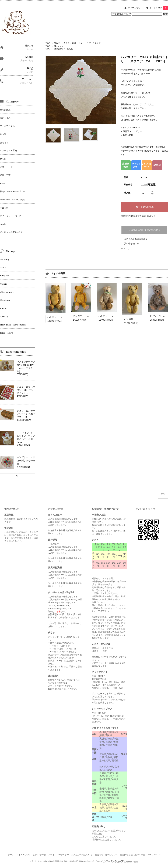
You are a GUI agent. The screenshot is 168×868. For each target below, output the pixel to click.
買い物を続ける (132, 243)
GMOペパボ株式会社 (71, 861)
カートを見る (159, 8)
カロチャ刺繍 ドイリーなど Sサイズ (82, 43)
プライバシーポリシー (59, 855)
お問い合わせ (40, 855)
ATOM (157, 855)
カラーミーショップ (37, 861)
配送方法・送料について (106, 855)
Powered (117, 861)
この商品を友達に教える (136, 239)
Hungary (59, 46)
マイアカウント (135, 8)
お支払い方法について (82, 855)
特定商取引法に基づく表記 (133, 855)
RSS (149, 855)
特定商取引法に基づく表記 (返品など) (139, 216)
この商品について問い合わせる (144, 230)
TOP (48, 43)
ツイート (125, 249)
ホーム (11, 855)
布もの (57, 43)
